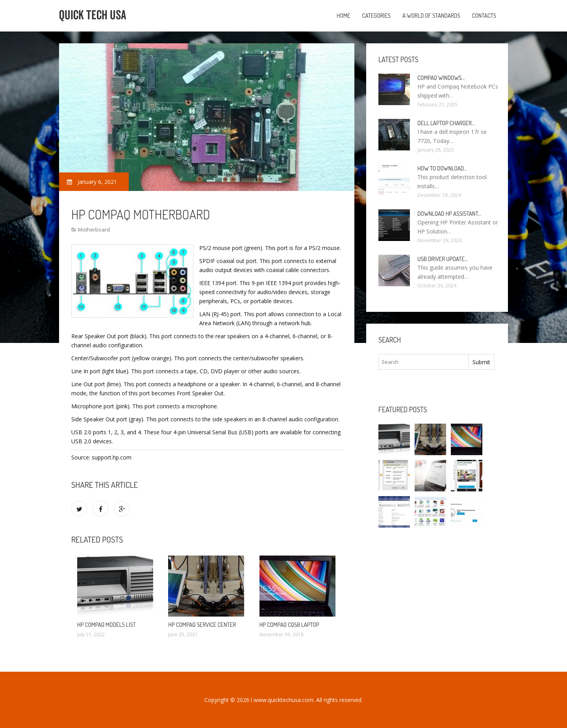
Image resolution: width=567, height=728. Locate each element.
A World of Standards (431, 16)
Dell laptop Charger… (446, 123)
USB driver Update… (443, 259)
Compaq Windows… (441, 78)
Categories (376, 16)
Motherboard (94, 230)
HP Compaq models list (107, 625)
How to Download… (442, 168)
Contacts (484, 16)
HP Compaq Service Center (202, 625)
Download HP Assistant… (449, 214)
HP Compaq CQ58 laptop (289, 625)
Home (344, 16)
